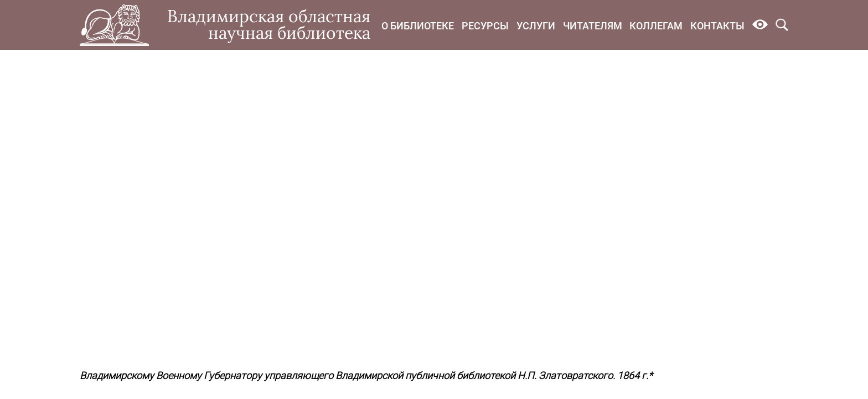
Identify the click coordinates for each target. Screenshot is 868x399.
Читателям (593, 26)
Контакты (717, 26)
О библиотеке (418, 26)
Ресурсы (485, 26)
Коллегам (656, 26)
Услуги (536, 26)
